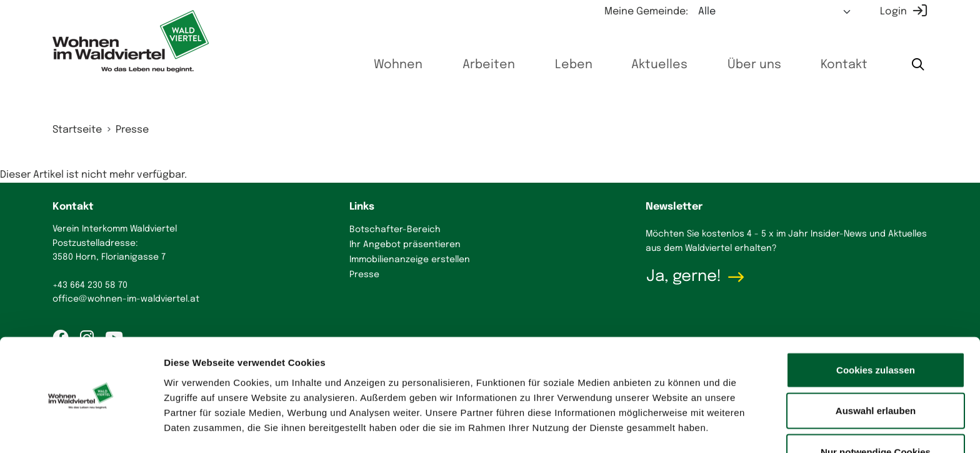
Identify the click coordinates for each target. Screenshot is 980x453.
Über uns (741, 65)
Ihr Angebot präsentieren (405, 245)
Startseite (77, 130)
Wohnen (361, 65)
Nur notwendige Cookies (876, 412)
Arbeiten (457, 65)
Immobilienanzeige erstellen (410, 260)
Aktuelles (639, 65)
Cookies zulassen (876, 330)
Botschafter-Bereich (395, 230)
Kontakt (837, 65)
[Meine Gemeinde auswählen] (775, 12)
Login (893, 12)
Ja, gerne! (684, 277)
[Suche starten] (917, 65)
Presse (132, 130)
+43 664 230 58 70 (90, 285)
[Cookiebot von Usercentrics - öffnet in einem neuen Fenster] (81, 429)
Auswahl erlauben (876, 371)
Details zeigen (665, 428)
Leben (548, 65)
